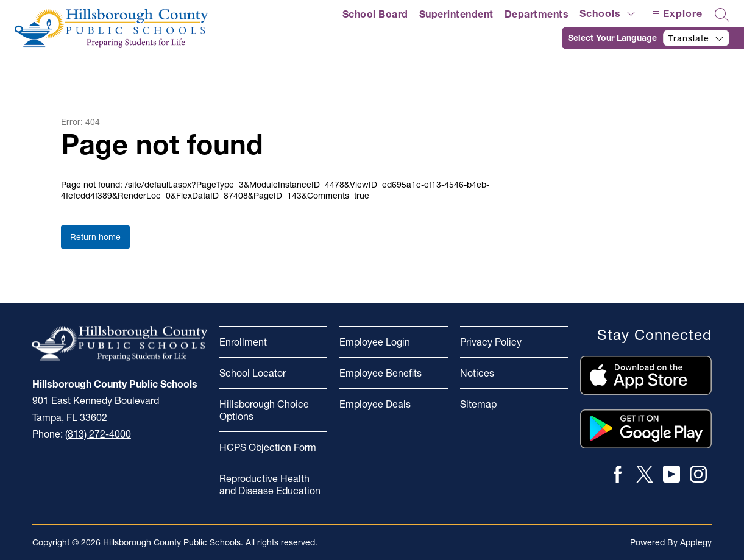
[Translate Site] (653, 38)
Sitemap (478, 404)
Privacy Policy (491, 342)
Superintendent (456, 14)
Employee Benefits (381, 373)
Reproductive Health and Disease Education (270, 484)
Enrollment (243, 342)
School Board (375, 14)
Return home (95, 237)
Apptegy (696, 542)
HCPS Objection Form (268, 447)
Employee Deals (375, 404)
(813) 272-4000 (98, 434)
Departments (537, 14)
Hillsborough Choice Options (264, 410)
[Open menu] (676, 14)
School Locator (253, 373)
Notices (477, 373)
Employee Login (375, 342)
